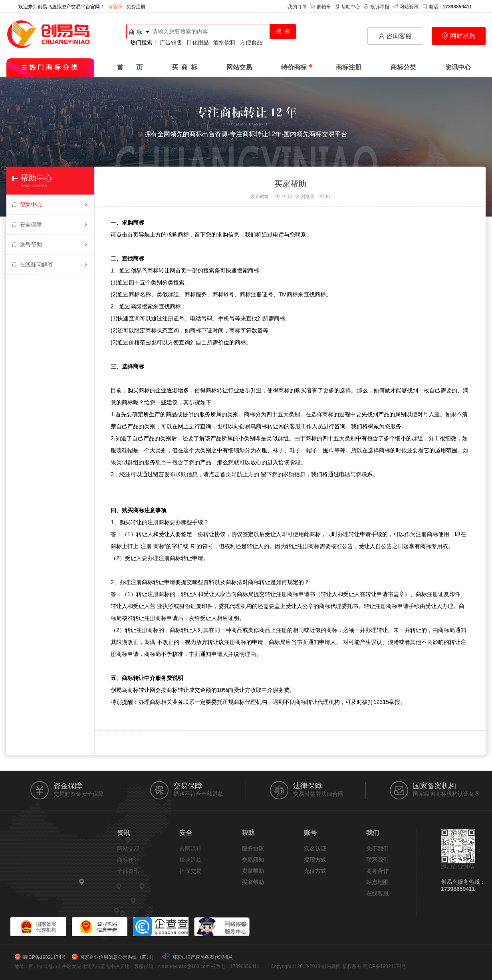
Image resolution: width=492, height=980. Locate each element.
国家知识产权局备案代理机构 (202, 957)
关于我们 (377, 849)
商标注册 (349, 67)
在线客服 (377, 893)
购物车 (321, 7)
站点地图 (377, 882)
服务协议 (253, 849)
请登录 (115, 7)
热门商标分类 (51, 67)
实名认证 (315, 849)
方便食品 (251, 42)
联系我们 (377, 860)
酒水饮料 (224, 42)
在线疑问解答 (50, 264)
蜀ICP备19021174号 (44, 957)
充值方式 (315, 871)
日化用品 (198, 42)
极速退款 (190, 860)
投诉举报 (377, 7)
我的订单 (297, 7)
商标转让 (128, 860)
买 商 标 (184, 67)
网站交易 (239, 67)
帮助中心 (347, 7)
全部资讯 (128, 871)
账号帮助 (50, 245)
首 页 (130, 67)
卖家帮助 (253, 871)
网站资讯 (406, 7)
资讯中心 (458, 67)
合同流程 (190, 849)
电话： (447, 7)
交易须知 (253, 860)
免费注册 (136, 7)
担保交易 (190, 871)
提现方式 (315, 860)
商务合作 (377, 871)
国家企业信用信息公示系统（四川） (118, 957)
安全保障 (50, 225)
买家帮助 (253, 882)
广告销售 (171, 42)
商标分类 (403, 67)
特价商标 (297, 67)
